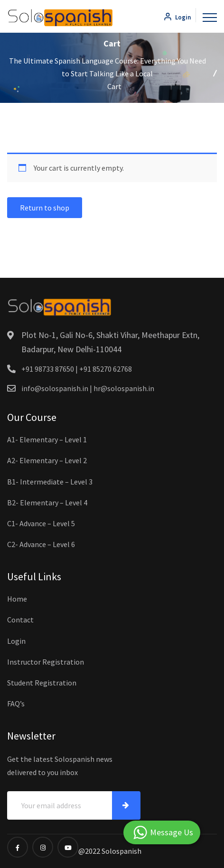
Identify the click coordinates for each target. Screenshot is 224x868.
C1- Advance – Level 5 (41, 523)
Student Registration (42, 683)
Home (17, 599)
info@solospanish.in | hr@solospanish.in (88, 388)
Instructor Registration (46, 662)
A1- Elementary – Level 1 (47, 439)
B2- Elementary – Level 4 (47, 503)
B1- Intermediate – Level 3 (50, 482)
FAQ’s (16, 704)
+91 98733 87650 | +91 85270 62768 (77, 369)
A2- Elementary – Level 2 (47, 460)
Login (177, 17)
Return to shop (45, 208)
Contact (20, 620)
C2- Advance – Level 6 (41, 544)
